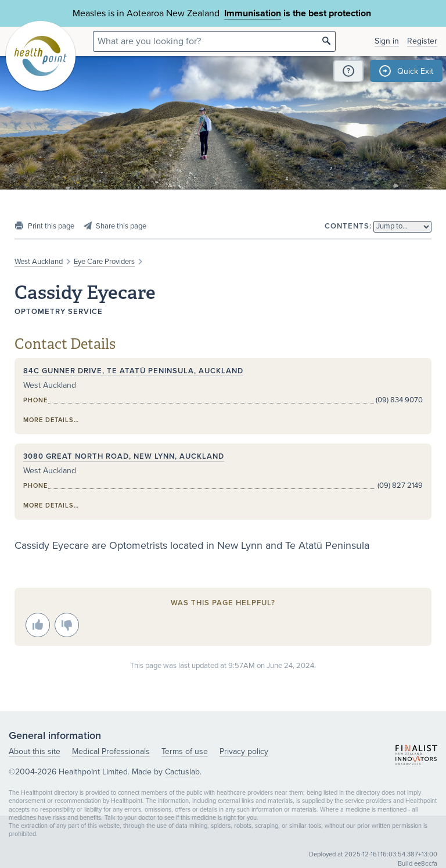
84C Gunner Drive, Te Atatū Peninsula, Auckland (133, 371)
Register (422, 41)
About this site (35, 751)
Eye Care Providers (104, 262)
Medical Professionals (111, 751)
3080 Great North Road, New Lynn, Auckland (124, 456)
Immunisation (253, 13)
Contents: (348, 226)
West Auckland (39, 262)
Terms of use (185, 751)
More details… (51, 420)
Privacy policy (244, 751)
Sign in (387, 41)
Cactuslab (182, 772)
